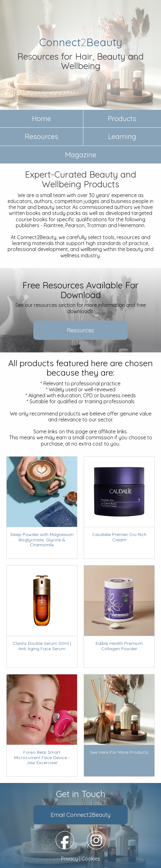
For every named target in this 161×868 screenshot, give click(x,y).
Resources (42, 137)
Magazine (81, 155)
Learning (122, 137)
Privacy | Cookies (80, 859)
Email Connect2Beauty (80, 815)
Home (42, 119)
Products (122, 119)
